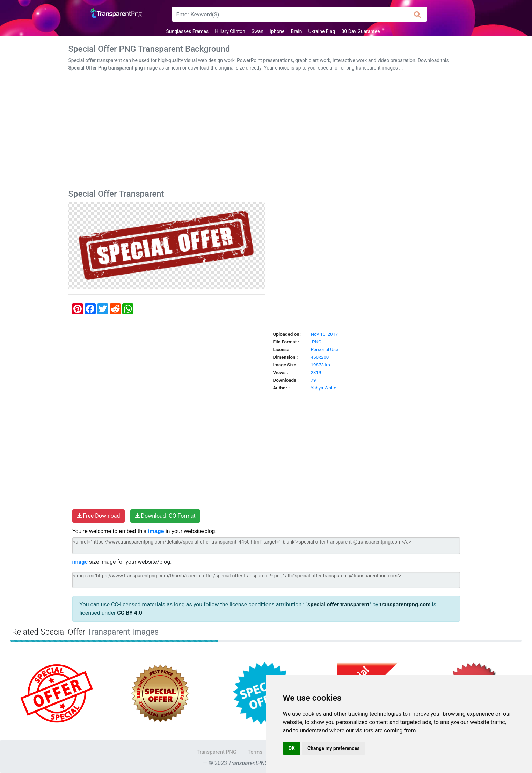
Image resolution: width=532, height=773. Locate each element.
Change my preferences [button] (333, 748)
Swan (257, 31)
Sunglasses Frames (187, 31)
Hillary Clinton (230, 31)
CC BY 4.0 (130, 613)
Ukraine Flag (322, 31)
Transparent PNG (217, 752)
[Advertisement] (266, 132)
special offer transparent (338, 604)
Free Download (99, 516)
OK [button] (292, 748)
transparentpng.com (405, 604)
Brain (297, 31)
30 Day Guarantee (360, 31)
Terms (255, 752)
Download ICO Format (165, 516)
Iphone (277, 31)
